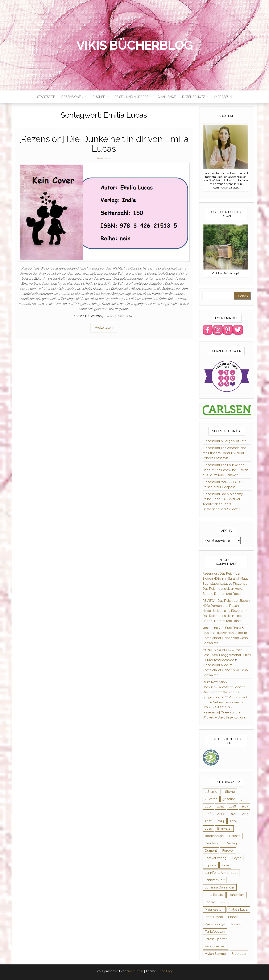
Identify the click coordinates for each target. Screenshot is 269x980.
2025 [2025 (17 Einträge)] (208, 829)
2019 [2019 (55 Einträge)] (221, 814)
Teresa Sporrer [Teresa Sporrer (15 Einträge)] (216, 939)
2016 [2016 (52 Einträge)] (233, 806)
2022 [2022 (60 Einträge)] (208, 821)
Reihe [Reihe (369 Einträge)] (236, 924)
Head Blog (165, 971)
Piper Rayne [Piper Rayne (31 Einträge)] (214, 917)
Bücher (100, 97)
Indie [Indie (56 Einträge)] (225, 865)
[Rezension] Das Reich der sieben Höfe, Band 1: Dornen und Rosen (226, 589)
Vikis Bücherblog (135, 45)
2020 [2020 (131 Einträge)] (233, 814)
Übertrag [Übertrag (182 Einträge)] (239, 954)
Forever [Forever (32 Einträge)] (228, 851)
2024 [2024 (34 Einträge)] (233, 821)
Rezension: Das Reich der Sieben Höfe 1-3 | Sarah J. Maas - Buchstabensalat (226, 579)
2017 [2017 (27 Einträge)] (245, 806)
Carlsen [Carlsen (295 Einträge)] (235, 836)
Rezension (103, 158)
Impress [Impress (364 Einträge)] (211, 865)
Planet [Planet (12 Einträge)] (233, 917)
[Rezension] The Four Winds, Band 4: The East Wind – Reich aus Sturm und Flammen (225, 470)
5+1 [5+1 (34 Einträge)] (243, 799)
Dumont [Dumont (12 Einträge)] (211, 851)
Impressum (223, 97)
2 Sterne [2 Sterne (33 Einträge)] (211, 792)
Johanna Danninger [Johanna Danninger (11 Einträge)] (220, 887)
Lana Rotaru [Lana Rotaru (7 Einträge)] (214, 895)
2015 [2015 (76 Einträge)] (220, 806)
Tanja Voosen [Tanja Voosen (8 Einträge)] (215, 932)
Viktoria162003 (92, 316)
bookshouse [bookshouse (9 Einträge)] (214, 836)
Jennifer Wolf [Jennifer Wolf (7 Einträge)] (215, 880)
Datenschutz (195, 97)
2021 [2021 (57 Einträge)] (245, 814)
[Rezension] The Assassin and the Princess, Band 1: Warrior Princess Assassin (224, 453)
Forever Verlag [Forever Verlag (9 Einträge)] (216, 858)
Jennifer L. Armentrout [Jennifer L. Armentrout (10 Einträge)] (221, 873)
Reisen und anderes (133, 97)
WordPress (135, 971)
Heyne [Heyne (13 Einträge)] (237, 858)
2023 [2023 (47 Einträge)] (221, 821)
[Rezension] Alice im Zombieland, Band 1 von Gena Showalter (225, 638)
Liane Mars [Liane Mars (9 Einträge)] (237, 895)
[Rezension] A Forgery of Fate (224, 441)
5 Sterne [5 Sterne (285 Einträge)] (229, 799)
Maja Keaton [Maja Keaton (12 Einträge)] (214, 910)
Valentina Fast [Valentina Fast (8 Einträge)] (215, 946)
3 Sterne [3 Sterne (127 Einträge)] (229, 792)
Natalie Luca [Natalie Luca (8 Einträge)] (238, 910)
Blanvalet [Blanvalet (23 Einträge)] (224, 829)
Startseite (46, 97)
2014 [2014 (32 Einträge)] (208, 806)
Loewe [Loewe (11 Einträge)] (210, 902)
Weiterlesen (104, 328)
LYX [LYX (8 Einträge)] (223, 902)
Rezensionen (74, 97)
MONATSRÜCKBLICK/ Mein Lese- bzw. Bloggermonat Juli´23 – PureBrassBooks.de (227, 655)
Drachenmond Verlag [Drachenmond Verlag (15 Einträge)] (221, 843)
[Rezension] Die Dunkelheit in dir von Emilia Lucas (104, 144)
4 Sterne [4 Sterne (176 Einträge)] (211, 799)
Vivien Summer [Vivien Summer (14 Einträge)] (216, 954)
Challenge (167, 97)
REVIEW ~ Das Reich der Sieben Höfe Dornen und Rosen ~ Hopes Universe (226, 606)
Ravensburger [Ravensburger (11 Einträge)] (215, 924)
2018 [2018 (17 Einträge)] (208, 814)
